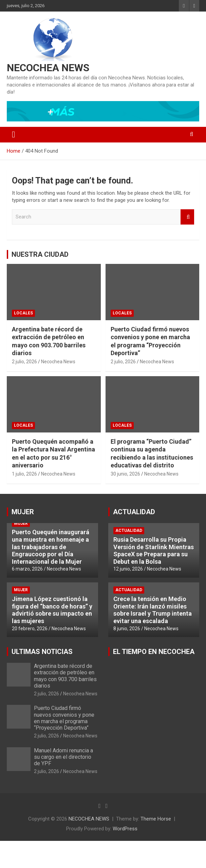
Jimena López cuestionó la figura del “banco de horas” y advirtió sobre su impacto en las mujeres (52, 610)
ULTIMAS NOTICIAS (42, 652)
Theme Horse (156, 819)
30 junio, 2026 (125, 474)
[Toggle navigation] (14, 135)
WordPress (125, 829)
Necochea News (58, 362)
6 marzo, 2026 (27, 569)
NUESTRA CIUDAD (40, 254)
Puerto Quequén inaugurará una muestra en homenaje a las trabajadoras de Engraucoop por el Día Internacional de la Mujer (51, 547)
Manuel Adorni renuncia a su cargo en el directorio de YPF (63, 757)
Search (187, 217)
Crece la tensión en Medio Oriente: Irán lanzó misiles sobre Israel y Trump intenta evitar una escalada (153, 610)
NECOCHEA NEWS (48, 68)
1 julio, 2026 (24, 474)
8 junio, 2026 (127, 629)
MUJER (23, 512)
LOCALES (23, 313)
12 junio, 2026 (128, 569)
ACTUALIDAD (134, 512)
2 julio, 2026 (24, 362)
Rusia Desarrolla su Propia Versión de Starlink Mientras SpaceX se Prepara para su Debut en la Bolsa (154, 551)
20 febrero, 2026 (30, 629)
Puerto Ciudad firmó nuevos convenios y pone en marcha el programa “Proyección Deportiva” (64, 718)
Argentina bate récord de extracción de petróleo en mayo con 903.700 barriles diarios (65, 676)
